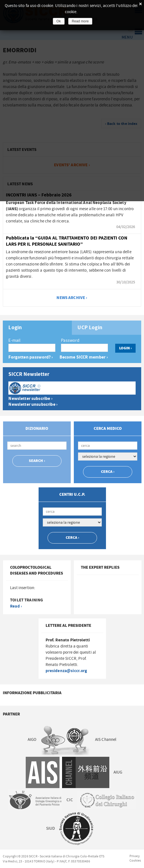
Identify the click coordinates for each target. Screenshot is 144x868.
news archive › (72, 298)
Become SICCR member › (84, 357)
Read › (16, 606)
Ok (59, 21)
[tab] (37, 328)
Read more (80, 21)
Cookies (135, 860)
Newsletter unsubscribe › (33, 405)
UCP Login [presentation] (90, 328)
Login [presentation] (15, 328)
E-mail (14, 340)
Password (70, 340)
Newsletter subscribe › (30, 399)
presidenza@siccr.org (66, 671)
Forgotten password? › (31, 357)
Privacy (135, 856)
